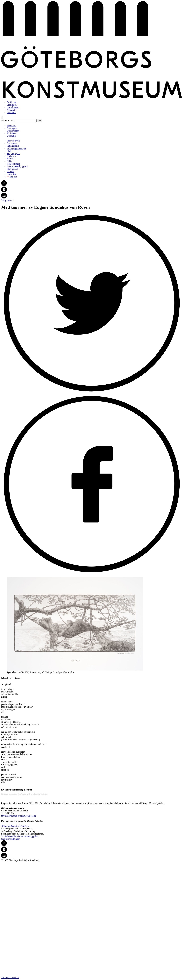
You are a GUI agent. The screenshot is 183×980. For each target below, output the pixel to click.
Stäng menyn (7, 200)
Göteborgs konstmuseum (9, 794)
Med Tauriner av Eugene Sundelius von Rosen (33, 794)
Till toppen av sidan (91, 920)
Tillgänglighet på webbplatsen (15, 826)
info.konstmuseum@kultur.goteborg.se (19, 816)
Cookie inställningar (10, 839)
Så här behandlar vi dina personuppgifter (20, 836)
